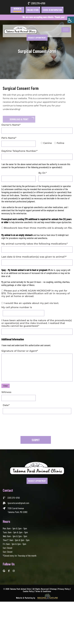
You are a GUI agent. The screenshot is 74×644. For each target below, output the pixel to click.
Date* (6, 405)
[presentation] (24, 429)
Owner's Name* (11, 125)
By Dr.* (43, 173)
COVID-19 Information (52, 10)
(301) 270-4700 (38, 3)
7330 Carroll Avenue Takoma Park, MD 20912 (17, 510)
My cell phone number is (17, 307)
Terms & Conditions (43, 591)
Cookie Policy (28, 591)
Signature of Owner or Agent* (20, 351)
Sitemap (53, 589)
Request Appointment (37, 38)
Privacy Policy (64, 589)
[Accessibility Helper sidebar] (71, 20)
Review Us (17, 10)
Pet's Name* (9, 138)
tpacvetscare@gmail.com (18, 503)
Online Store (33, 10)
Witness (6, 392)
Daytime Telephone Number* (19, 151)
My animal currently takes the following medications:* (35, 244)
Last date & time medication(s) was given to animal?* (34, 257)
